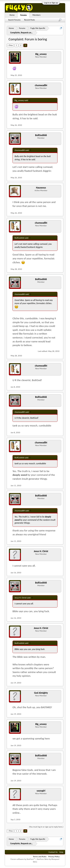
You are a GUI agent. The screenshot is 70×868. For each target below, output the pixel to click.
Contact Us (53, 852)
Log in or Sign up (51, 3)
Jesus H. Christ (41, 551)
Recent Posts (30, 20)
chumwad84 (41, 85)
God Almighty (41, 693)
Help (61, 852)
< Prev (10, 45)
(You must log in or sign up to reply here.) (46, 827)
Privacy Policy (54, 857)
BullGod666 (41, 135)
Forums (24, 15)
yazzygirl (41, 791)
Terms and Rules (40, 857)
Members (36, 15)
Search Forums (14, 20)
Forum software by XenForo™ (23, 859)
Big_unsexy (41, 54)
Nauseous (41, 188)
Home (12, 15)
